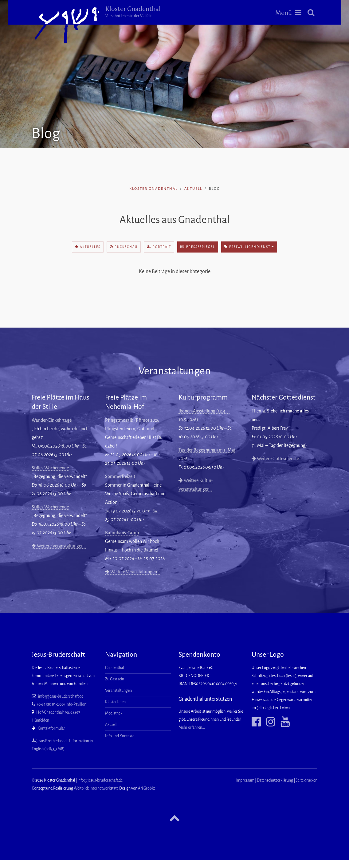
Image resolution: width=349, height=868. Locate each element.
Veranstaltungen (118, 691)
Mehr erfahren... (192, 727)
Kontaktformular (51, 728)
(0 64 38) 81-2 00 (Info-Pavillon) (62, 704)
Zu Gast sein (115, 679)
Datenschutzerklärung (275, 780)
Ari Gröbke (147, 788)
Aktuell (193, 189)
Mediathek (114, 713)
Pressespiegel (198, 247)
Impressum (245, 780)
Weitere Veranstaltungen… (59, 546)
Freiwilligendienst (249, 247)
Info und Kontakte (120, 736)
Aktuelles (88, 247)
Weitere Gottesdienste (275, 459)
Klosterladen (115, 702)
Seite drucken (306, 780)
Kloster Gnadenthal (133, 12)
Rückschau (124, 247)
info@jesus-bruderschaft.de (61, 696)
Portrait (159, 247)
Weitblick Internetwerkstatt (96, 788)
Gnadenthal (114, 668)
